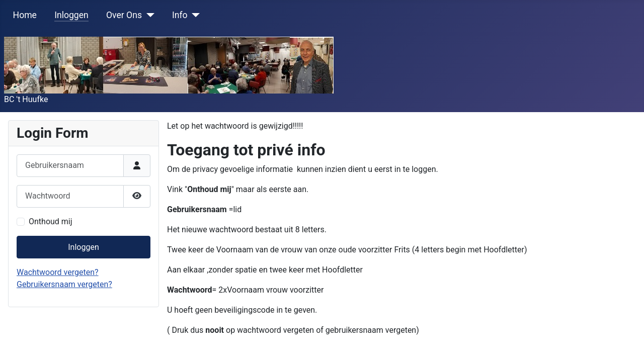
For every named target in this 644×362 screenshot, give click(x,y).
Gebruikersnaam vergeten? (64, 284)
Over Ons (124, 15)
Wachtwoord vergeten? (58, 272)
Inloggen (71, 15)
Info (180, 15)
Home (25, 15)
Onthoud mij (51, 221)
